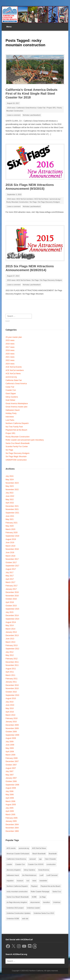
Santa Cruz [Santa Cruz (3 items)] (57, 892)
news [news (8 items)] (34, 881)
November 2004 (12, 828)
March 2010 (10, 715)
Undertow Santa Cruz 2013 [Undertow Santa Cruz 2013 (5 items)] (44, 913)
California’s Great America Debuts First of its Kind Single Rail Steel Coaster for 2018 (31, 93)
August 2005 (11, 805)
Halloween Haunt (12, 410)
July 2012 (9, 652)
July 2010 (9, 702)
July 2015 (9, 612)
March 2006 (10, 801)
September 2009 (12, 735)
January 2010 (11, 722)
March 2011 (10, 675)
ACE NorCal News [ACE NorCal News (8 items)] (39, 848)
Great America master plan (16, 407)
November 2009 (12, 728)
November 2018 (12, 549)
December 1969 (12, 831)
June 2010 (10, 705)
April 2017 (10, 579)
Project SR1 (51, 108)
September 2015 (12, 609)
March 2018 (10, 556)
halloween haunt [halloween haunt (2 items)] (13, 875)
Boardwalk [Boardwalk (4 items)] (53, 854)
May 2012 (10, 655)
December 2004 (12, 825)
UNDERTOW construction (16, 460)
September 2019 (12, 536)
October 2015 (11, 606)
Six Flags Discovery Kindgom (49, 202)
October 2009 (11, 732)
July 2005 (9, 808)
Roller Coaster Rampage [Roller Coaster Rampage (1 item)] (40, 892)
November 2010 (12, 688)
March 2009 (10, 755)
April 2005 (10, 811)
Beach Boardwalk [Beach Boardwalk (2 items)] (39, 854)
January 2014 (11, 632)
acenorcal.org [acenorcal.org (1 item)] (24, 848)
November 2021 (12, 509)
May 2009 (10, 748)
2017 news (10, 347)
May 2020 (10, 526)
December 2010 (12, 685)
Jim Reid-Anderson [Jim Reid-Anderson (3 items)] (29, 875)
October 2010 (11, 692)
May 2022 (10, 500)
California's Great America (26, 108)
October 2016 (11, 599)
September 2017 (12, 566)
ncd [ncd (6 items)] (28, 881)
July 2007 (9, 771)
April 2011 (10, 672)
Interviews (10, 417)
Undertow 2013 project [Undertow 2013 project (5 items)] (15, 908)
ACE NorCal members (25, 199)
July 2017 (9, 572)
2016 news (11, 199)
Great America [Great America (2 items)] (44, 870)
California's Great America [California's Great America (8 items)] (16, 859)
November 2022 (12, 490)
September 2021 (12, 513)
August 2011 (11, 669)
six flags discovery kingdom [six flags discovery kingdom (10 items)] (17, 902)
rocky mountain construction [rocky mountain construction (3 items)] (17, 892)
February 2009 (11, 758)
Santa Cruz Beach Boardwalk (17, 443)
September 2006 (12, 785)
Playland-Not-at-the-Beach (16, 430)
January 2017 (11, 589)
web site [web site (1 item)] (25, 919)
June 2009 (10, 745)
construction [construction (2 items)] (51, 864)
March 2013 (10, 642)
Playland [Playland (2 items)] (34, 886)
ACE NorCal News (41, 199)
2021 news (10, 357)
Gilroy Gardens (12, 397)
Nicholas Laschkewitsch (32, 115)
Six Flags (33, 202)
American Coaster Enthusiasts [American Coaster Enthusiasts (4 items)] (18, 854)
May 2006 (10, 795)
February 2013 (11, 645)
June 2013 (10, 639)
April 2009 (10, 752)
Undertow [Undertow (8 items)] (57, 902)
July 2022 (9, 493)
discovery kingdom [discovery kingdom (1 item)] (14, 870)
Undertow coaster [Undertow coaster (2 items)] (33, 908)
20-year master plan (14, 337)
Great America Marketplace (17, 404)
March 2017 (10, 582)
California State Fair (14, 380)
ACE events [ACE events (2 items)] (11, 848)
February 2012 (11, 659)
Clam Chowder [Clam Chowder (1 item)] (50, 859)
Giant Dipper (11, 394)
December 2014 (12, 615)
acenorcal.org (55, 199)
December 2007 (12, 761)
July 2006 (9, 791)
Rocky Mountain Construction (17, 202)
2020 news (10, 354)
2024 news (10, 364)
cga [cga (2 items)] (40, 859)
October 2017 (11, 563)
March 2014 (10, 629)
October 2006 (11, 781)
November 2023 (12, 483)
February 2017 (11, 586)
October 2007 (11, 765)
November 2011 (12, 665)
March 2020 (10, 529)
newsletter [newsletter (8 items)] (43, 881)
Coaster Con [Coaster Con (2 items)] (20, 864)
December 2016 (12, 592)
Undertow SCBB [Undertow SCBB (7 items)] (13, 919)
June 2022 (10, 496)
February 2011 (11, 679)
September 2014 (12, 619)
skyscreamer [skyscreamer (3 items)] (35, 902)
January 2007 (11, 778)
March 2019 (10, 546)
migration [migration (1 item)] (10, 881)
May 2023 (10, 486)
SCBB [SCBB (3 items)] (34, 897)
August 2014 (11, 622)
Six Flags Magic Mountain (16, 457)
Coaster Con (11, 390)
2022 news (10, 360)
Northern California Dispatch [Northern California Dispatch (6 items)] (17, 886)
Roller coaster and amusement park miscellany (25, 440)
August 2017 (11, 569)
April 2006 (10, 798)
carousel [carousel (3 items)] (33, 859)
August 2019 (11, 539)
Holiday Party (11, 413)
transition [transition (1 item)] (47, 902)
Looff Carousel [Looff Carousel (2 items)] (52, 875)
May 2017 (10, 576)
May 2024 (10, 480)
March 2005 (10, 815)
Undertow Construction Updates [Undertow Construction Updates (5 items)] (18, 913)
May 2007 (10, 775)
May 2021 (10, 519)
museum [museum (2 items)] (20, 881)
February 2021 (11, 523)
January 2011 (11, 682)
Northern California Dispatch (17, 423)
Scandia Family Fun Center (17, 447)
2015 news (11, 280)
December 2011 (12, 662)
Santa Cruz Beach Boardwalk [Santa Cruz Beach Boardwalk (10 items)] (18, 897)
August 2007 (11, 768)
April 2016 (10, 602)
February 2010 (11, 718)
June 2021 (10, 516)
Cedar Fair (41, 108)
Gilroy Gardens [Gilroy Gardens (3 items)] (29, 870)
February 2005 (11, 818)
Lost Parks (10, 420)
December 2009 (12, 725)
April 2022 (10, 503)
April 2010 (10, 712)
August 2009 (11, 738)
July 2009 (9, 742)
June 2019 (10, 543)
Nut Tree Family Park (14, 427)
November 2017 (12, 559)
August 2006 (11, 788)
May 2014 (10, 625)
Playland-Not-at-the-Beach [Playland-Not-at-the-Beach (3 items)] (51, 886)
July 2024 (9, 476)
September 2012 (12, 649)
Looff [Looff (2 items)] (41, 875)
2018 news (11, 108)
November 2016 (12, 596)
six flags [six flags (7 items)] (43, 897)
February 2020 (11, 533)
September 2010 (12, 695)
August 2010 (11, 698)
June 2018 (10, 553)
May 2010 (10, 708)
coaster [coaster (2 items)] (9, 864)
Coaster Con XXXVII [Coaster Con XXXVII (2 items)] (36, 864)
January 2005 (11, 821)
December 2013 (12, 635)
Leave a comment (14, 115)
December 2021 (12, 506)
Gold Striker (10, 400)
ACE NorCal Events (14, 367)
